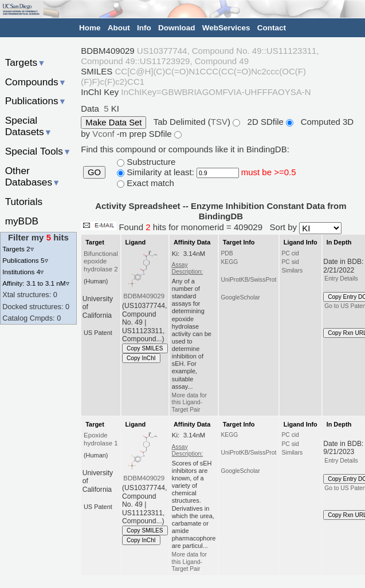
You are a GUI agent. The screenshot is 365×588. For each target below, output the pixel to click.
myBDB (22, 221)
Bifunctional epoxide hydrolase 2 (101, 262)
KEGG (229, 262)
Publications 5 (25, 260)
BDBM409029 (144, 296)
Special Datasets (29, 126)
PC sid (290, 262)
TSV (219, 122)
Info (144, 28)
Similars (292, 271)
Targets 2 (18, 249)
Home (90, 28)
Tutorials (24, 202)
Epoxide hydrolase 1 (101, 439)
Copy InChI (141, 358)
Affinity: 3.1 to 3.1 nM (36, 283)
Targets (25, 62)
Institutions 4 (23, 272)
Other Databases (33, 177)
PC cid (290, 253)
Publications (36, 101)
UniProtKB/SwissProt (248, 280)
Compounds (36, 82)
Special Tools (38, 151)
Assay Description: (187, 268)
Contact (272, 28)
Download (177, 28)
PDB (227, 253)
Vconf (105, 134)
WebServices (226, 28)
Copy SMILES (145, 348)
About (119, 28)
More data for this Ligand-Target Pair (189, 402)
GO (94, 172)
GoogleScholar (240, 297)
